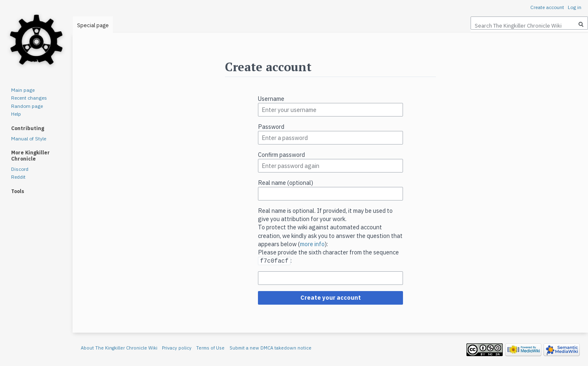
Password (271, 127)
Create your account (331, 297)
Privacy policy (177, 347)
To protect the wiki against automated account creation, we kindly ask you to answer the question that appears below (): (330, 235)
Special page (93, 25)
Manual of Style (29, 139)
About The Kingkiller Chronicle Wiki (119, 347)
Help (16, 114)
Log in (575, 7)
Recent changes (29, 98)
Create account (547, 7)
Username (271, 99)
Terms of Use (210, 347)
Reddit (18, 177)
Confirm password (281, 155)
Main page (23, 90)
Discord (20, 169)
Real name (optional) (286, 183)
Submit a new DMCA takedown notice (271, 347)
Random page (27, 106)
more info (312, 244)
